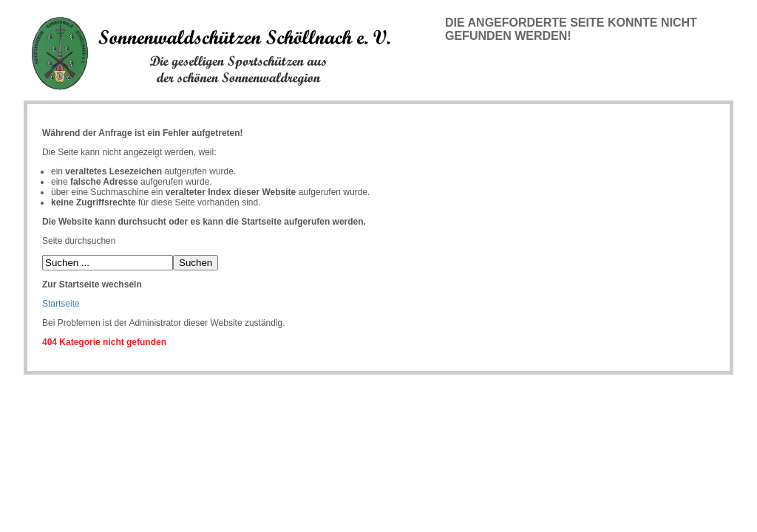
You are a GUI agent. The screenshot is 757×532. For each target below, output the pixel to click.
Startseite (61, 304)
